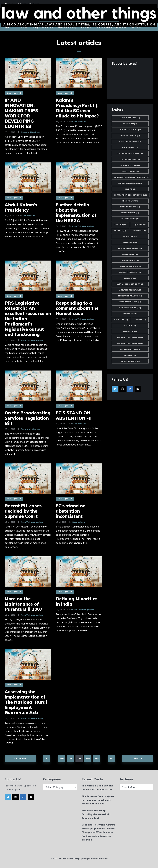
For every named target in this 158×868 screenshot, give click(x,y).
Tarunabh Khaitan (30, 429)
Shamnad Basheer (30, 132)
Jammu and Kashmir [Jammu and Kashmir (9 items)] (130, 266)
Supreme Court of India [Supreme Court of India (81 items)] (130, 337)
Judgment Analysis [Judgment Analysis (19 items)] (130, 272)
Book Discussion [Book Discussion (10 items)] (130, 136)
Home (24, 27)
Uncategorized (14, 93)
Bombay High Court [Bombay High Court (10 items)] (130, 130)
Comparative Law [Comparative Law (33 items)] (130, 165)
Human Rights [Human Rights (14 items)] (130, 260)
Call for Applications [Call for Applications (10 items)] (130, 153)
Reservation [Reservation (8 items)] (130, 332)
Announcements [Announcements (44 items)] (130, 118)
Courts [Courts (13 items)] (130, 189)
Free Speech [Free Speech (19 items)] (130, 242)
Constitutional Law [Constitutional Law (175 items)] (130, 183)
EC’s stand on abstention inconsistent (71, 511)
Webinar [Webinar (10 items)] (130, 355)
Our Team (136, 27)
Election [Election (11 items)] (120, 225)
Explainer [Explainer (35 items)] (139, 231)
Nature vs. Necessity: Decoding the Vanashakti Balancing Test (96, 814)
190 (62, 759)
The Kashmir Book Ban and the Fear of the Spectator (97, 788)
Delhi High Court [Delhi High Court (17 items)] (130, 207)
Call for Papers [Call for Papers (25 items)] (130, 159)
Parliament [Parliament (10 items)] (130, 314)
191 (70, 759)
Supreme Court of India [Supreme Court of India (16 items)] (130, 343)
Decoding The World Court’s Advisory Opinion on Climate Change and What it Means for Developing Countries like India (98, 832)
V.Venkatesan (79, 121)
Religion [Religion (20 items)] (130, 326)
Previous (21, 758)
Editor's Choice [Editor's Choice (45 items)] (130, 219)
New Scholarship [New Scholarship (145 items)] (130, 308)
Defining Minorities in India (77, 601)
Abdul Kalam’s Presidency (21, 207)
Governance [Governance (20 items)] (130, 254)
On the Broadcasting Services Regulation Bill (28, 418)
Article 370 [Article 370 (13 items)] (130, 124)
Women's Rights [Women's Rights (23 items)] (130, 361)
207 (112, 759)
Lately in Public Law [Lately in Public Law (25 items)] (130, 290)
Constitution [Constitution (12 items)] (130, 171)
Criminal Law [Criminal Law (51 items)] (130, 201)
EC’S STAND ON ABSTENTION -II (74, 415)
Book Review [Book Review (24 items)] (130, 148)
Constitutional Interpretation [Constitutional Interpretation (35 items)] (132, 177)
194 (97, 759)
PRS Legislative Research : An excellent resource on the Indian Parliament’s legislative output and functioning (28, 319)
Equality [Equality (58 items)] (140, 225)
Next (137, 758)
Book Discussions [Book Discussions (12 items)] (130, 142)
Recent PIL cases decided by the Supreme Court (23, 511)
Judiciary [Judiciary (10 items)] (130, 278)
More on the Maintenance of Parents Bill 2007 (24, 604)
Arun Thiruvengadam (83, 226)
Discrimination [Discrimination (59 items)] (130, 213)
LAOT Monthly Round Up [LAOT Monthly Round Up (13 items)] (130, 284)
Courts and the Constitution (111, 27)
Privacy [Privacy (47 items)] (140, 320)
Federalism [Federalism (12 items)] (130, 237)
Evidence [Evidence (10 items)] (120, 231)
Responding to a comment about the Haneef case (77, 308)
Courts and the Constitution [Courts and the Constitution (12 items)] (131, 195)
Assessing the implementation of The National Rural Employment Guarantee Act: (26, 702)
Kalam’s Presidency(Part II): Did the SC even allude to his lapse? (77, 108)
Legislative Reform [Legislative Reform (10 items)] (130, 302)
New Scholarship (67, 27)
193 (88, 759)
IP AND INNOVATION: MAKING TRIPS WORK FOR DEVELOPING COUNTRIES (21, 113)
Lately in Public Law (43, 27)
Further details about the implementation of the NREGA (76, 213)
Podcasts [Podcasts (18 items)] (121, 320)
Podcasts (86, 27)
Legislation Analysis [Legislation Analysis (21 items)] (130, 296)
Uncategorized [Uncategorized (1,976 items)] (130, 349)
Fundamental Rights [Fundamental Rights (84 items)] (130, 248)
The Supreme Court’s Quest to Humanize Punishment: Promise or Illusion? (98, 800)
